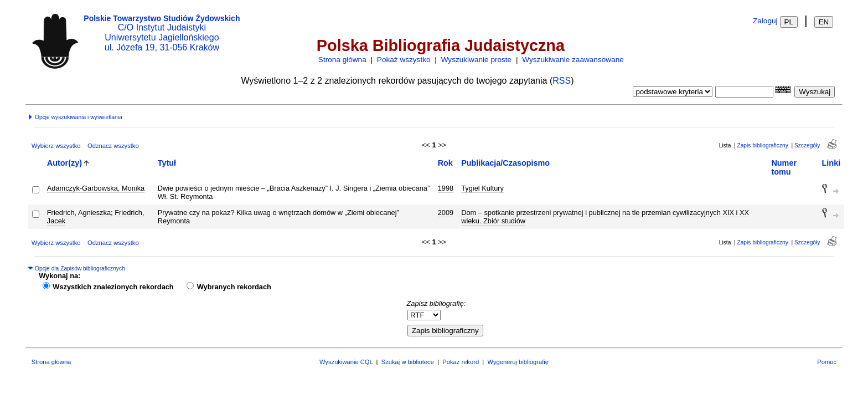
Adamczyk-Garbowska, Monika (96, 188)
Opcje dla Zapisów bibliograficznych (76, 268)
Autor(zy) (64, 163)
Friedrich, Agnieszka (79, 213)
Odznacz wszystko (113, 146)
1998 (446, 188)
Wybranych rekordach (234, 287)
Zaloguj (765, 21)
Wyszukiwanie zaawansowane (573, 60)
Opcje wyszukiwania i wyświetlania (75, 117)
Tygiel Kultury (482, 188)
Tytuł (167, 163)
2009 (446, 213)
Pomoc (827, 362)
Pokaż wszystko (404, 60)
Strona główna (342, 60)
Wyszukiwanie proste (477, 60)
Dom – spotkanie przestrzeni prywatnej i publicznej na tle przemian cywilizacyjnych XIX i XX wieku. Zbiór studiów (605, 217)
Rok (445, 163)
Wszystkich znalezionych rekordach (113, 287)
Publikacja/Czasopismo (505, 163)
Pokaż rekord (461, 362)
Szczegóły (807, 145)
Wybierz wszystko (56, 146)
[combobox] (744, 92)
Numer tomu (784, 167)
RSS (562, 81)
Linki (831, 163)
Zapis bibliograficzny (762, 145)
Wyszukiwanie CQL (346, 362)
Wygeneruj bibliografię (518, 362)
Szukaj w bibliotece (408, 362)
